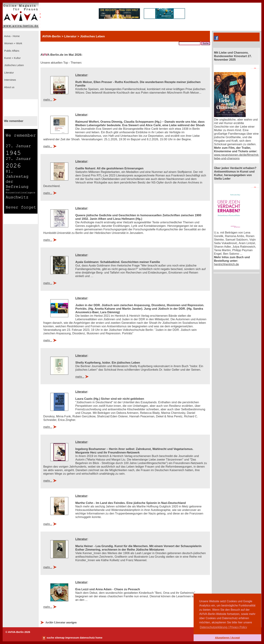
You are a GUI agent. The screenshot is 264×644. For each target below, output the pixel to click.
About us (9, 87)
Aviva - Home (12, 36)
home (99, 638)
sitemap (60, 638)
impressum (72, 638)
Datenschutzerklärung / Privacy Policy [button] (223, 627)
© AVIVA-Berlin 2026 (18, 632)
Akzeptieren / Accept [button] (227, 638)
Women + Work (13, 43)
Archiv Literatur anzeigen (61, 622)
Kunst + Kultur (12, 58)
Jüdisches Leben (14, 65)
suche (50, 638)
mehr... (48, 100)
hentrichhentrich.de (227, 264)
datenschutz (87, 638)
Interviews (10, 80)
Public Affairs (11, 51)
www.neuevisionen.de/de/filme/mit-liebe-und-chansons (237, 157)
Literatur (9, 73)
